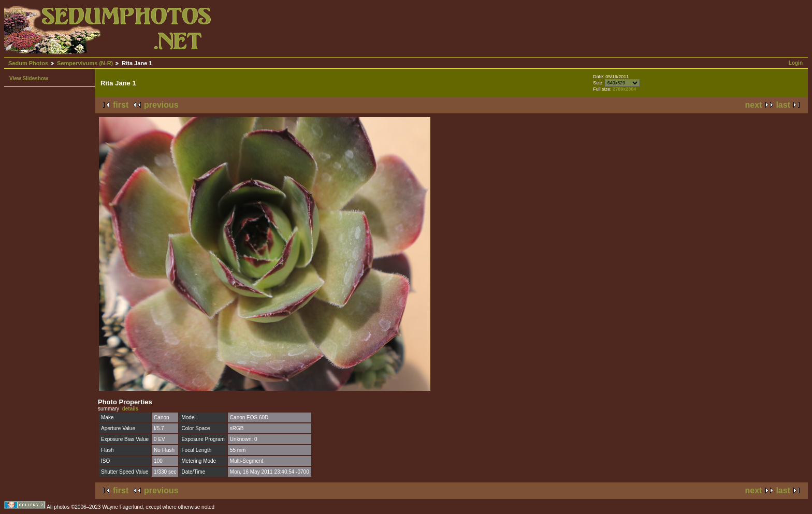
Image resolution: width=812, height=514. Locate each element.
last (783, 105)
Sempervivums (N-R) (85, 63)
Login (796, 63)
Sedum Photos (28, 63)
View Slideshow (29, 78)
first (121, 105)
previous (161, 105)
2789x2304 (624, 89)
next (754, 105)
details (130, 409)
